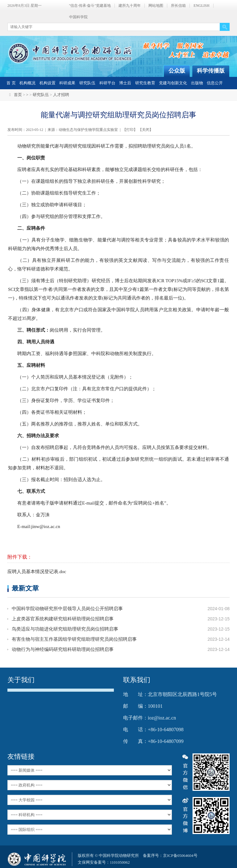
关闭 (146, 130)
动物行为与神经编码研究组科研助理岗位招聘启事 (63, 649)
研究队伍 (87, 83)
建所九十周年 (130, 6)
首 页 (11, 83)
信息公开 (215, 83)
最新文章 (25, 588)
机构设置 (48, 83)
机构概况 (27, 83)
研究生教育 (145, 83)
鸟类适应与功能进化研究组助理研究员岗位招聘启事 (65, 629)
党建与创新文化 (173, 83)
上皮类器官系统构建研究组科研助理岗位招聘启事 (63, 619)
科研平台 (107, 83)
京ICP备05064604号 (180, 855)
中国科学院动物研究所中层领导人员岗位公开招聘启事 (67, 609)
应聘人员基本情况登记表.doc (37, 572)
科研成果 (67, 83)
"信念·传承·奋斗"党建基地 (90, 6)
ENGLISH (201, 6)
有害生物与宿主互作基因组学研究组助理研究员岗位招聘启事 (74, 639)
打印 (130, 130)
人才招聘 (61, 95)
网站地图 (156, 6)
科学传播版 (211, 71)
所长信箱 (178, 6)
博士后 (125, 83)
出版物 (197, 83)
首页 (18, 95)
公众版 (177, 71)
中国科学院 (78, 17)
